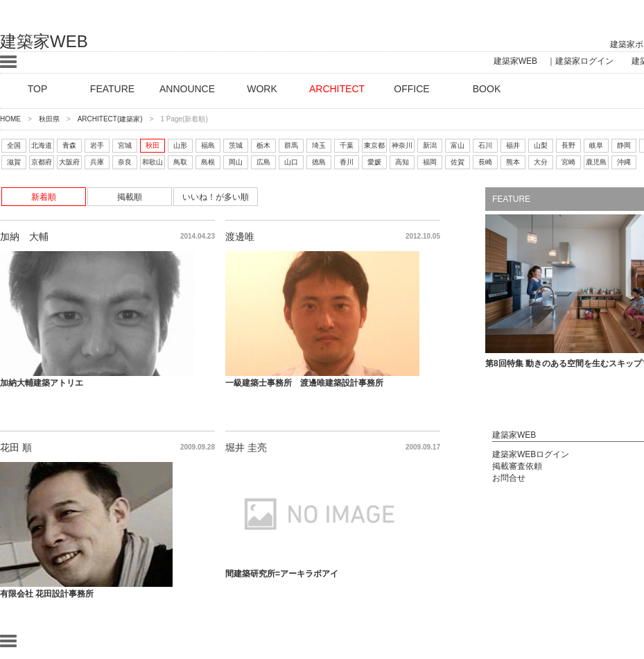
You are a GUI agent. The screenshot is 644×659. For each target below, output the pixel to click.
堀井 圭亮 (246, 447)
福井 (513, 145)
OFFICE (411, 89)
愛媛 (374, 162)
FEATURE (112, 89)
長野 (568, 145)
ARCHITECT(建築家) (110, 119)
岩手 (97, 145)
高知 (402, 162)
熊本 (513, 162)
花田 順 (16, 447)
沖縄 (624, 162)
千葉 (347, 145)
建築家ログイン (584, 61)
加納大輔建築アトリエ (42, 383)
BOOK (487, 89)
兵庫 (97, 162)
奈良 (125, 162)
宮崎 (568, 162)
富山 (458, 145)
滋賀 (14, 162)
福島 (208, 145)
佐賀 (458, 162)
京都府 (42, 162)
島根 (208, 162)
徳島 (319, 162)
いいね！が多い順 (216, 197)
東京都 (374, 145)
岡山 (236, 162)
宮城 (125, 145)
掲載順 (130, 197)
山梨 (541, 145)
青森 (69, 145)
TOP (38, 89)
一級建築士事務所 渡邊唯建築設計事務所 (304, 383)
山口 (291, 162)
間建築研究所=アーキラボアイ (282, 574)
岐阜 (596, 145)
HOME (10, 119)
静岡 (624, 145)
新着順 (44, 197)
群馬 (291, 145)
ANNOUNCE (187, 89)
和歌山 (153, 162)
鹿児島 (596, 162)
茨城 (236, 145)
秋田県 (49, 119)
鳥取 (180, 162)
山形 (180, 145)
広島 (263, 162)
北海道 (42, 145)
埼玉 (319, 145)
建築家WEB (44, 41)
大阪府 (69, 162)
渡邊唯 (240, 237)
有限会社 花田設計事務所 (47, 594)
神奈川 (402, 145)
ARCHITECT (337, 89)
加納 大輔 (24, 237)
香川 (347, 162)
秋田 (153, 145)
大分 (541, 162)
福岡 (430, 162)
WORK (262, 89)
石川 (485, 145)
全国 (14, 145)
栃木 (263, 145)
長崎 (485, 162)
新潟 (430, 145)
